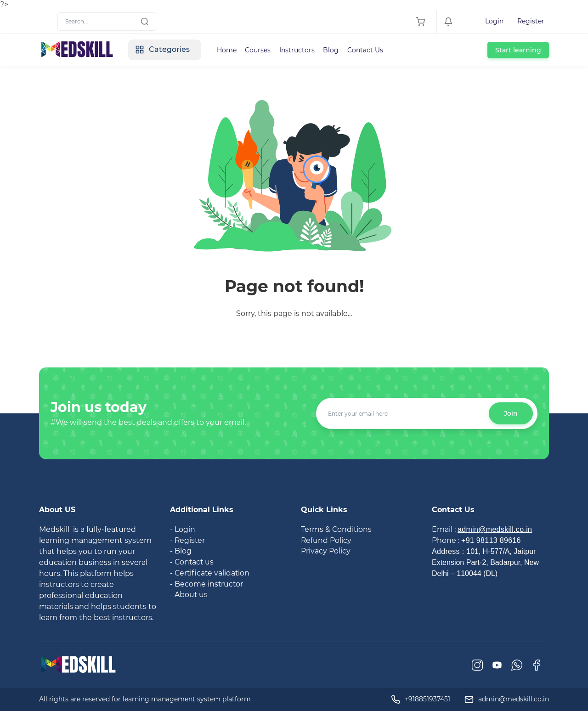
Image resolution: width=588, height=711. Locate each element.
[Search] (107, 22)
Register (531, 21)
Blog (336, 50)
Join (511, 413)
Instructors (302, 50)
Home (230, 50)
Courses (262, 50)
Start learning (518, 50)
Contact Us (371, 50)
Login (494, 21)
